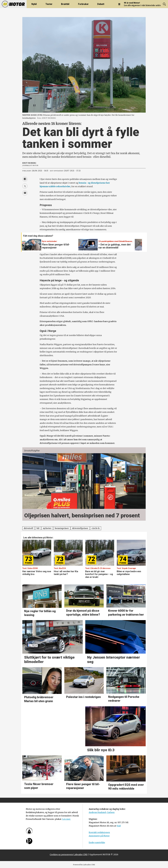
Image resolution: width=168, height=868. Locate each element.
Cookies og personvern (61, 855)
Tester (49, 4)
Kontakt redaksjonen (99, 832)
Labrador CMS (80, 855)
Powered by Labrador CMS (84, 865)
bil (38, 528)
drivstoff (29, 528)
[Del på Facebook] (25, 179)
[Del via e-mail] (25, 193)
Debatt (101, 4)
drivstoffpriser (80, 528)
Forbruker (83, 4)
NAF (119, 826)
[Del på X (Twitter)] (25, 186)
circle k (96, 528)
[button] (139, 243)
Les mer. (66, 819)
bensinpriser (62, 528)
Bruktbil (65, 4)
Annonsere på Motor (99, 836)
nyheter (47, 528)
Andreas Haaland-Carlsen (102, 812)
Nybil (34, 4)
